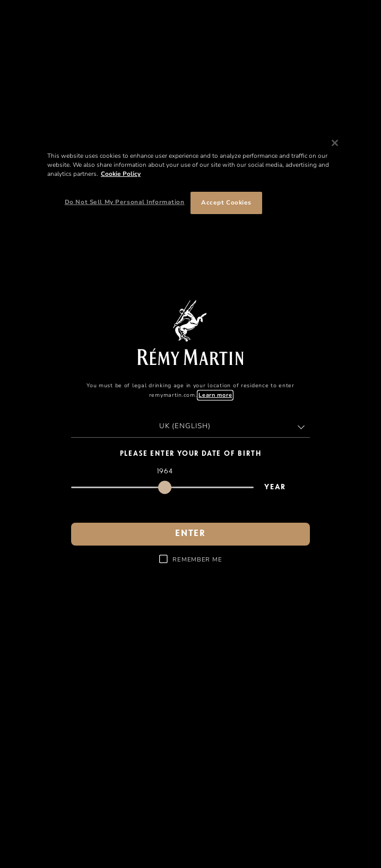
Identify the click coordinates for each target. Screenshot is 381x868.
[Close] (335, 143)
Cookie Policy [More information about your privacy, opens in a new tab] (121, 174)
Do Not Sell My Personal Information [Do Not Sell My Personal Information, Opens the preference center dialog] (125, 202)
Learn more (215, 395)
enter (190, 534)
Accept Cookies (226, 202)
